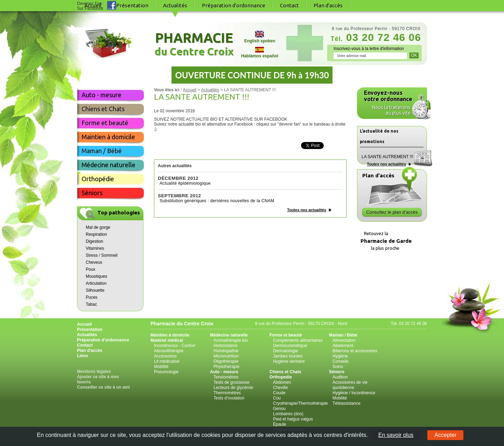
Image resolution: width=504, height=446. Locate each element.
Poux (90, 269)
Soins (338, 367)
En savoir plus (396, 435)
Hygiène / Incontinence (354, 393)
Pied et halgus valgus (293, 419)
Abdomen (282, 382)
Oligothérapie (226, 361)
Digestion (94, 241)
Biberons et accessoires (355, 351)
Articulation (96, 283)
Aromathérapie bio (231, 340)
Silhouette (95, 290)
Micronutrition (226, 356)
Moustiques (96, 276)
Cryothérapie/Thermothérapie (300, 403)
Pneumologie (166, 372)
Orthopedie (281, 377)
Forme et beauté (105, 123)
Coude (279, 393)
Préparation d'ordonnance (234, 5)
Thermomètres (227, 393)
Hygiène (340, 356)
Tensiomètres (226, 377)
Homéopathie (226, 351)
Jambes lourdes (288, 356)
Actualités (210, 90)
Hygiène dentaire (289, 361)
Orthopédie (98, 179)
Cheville (281, 388)
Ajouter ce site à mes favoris (98, 379)
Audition (340, 377)
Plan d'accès (328, 5)
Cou (277, 398)
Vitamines (95, 248)
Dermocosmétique (290, 346)
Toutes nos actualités (307, 210)
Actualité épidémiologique (185, 183)
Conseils (341, 361)
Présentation (132, 5)
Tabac (91, 304)
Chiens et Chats (103, 109)
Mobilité (161, 367)
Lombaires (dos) (288, 414)
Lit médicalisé (167, 361)
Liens (82, 356)
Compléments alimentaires (298, 340)
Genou (279, 409)
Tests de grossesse (232, 382)
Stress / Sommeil (102, 255)
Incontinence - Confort (175, 346)
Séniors (92, 193)
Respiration (96, 234)
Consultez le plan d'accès (392, 212)
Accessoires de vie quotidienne (350, 385)
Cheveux (94, 262)
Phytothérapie (226, 367)
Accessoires (165, 356)
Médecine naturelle (108, 165)
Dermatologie (285, 351)
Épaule (279, 424)
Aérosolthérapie (169, 351)
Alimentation (344, 340)
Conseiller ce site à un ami (103, 387)
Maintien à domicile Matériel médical (170, 338)
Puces (92, 297)
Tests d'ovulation (229, 398)
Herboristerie (226, 346)
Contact (289, 5)
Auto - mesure (101, 95)
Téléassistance (346, 403)
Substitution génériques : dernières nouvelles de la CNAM (217, 201)
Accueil (190, 90)
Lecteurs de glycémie (233, 388)
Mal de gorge (98, 227)
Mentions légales (94, 371)
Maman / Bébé (102, 151)
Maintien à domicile (108, 137)
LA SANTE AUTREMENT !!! (387, 157)
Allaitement (343, 346)
